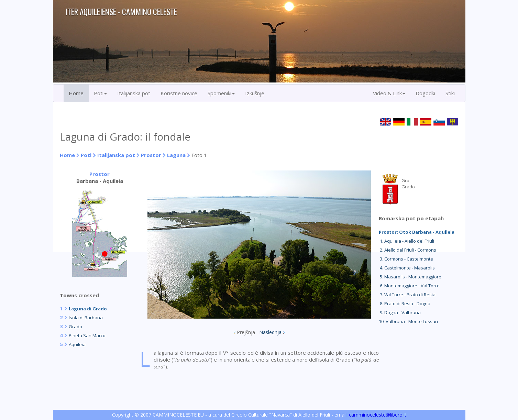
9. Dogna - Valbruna (400, 312)
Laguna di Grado (88, 309)
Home (76, 93)
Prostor (152, 155)
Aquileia (77, 344)
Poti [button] (100, 93)
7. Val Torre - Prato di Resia (407, 295)
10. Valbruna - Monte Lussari (408, 321)
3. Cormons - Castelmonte (406, 259)
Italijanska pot (134, 93)
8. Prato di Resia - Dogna (405, 303)
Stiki (450, 93)
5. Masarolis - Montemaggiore (410, 277)
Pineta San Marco (87, 335)
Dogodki (425, 93)
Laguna (176, 155)
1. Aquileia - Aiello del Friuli (406, 241)
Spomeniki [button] (221, 93)
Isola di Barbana (86, 318)
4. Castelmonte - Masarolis (407, 268)
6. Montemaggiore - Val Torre (409, 286)
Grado (75, 327)
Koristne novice (179, 93)
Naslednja (270, 332)
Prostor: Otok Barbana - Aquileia (417, 232)
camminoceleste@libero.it (378, 415)
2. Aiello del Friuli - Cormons (407, 250)
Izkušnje (255, 93)
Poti (86, 155)
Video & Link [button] (389, 93)
